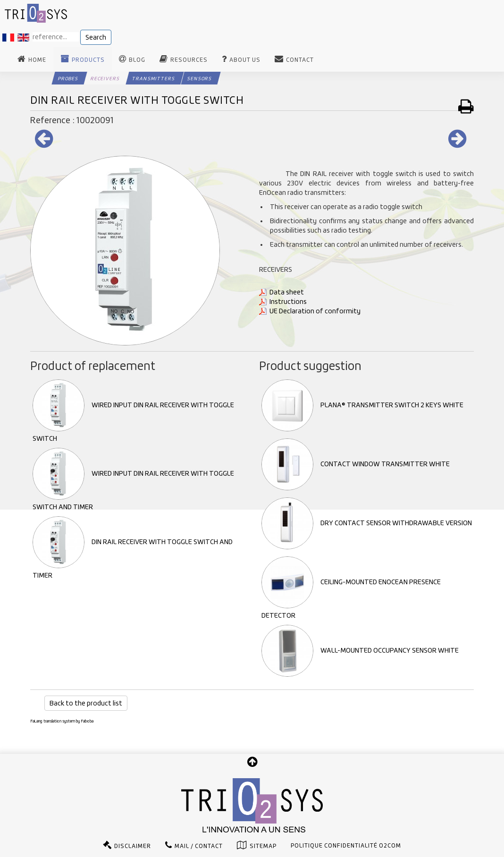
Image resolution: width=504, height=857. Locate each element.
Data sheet (287, 292)
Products (88, 60)
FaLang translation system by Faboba (62, 721)
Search (96, 37)
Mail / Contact (199, 846)
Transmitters (153, 78)
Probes (68, 78)
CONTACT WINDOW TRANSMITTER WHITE (356, 464)
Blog (137, 60)
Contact (300, 60)
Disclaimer (133, 846)
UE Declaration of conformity (315, 311)
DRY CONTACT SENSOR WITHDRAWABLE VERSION (367, 523)
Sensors (199, 78)
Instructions (288, 302)
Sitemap (263, 846)
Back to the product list (86, 703)
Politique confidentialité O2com (346, 846)
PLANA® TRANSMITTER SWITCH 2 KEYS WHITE (362, 405)
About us (245, 60)
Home (37, 60)
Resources (189, 60)
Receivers (105, 78)
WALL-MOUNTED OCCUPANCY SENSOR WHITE (360, 650)
